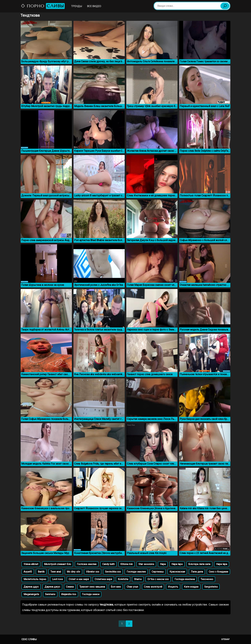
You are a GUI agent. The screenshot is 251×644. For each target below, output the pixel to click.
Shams (138, 579)
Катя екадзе (191, 587)
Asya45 (28, 572)
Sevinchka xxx (113, 572)
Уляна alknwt (31, 564)
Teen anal (56, 572)
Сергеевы (158, 572)
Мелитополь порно (35, 579)
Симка (70, 587)
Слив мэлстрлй (153, 587)
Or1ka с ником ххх (158, 579)
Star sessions (146, 564)
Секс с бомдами (218, 572)
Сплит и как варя (79, 579)
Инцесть (173, 587)
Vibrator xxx (93, 572)
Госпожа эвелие (87, 564)
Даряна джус (52, 587)
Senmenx (50, 594)
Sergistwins (211, 587)
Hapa (163, 564)
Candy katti (108, 564)
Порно (43, 6)
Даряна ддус (31, 587)
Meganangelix (31, 594)
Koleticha (123, 579)
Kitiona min (127, 564)
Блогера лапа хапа (199, 564)
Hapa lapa (222, 564)
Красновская (177, 572)
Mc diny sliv (73, 572)
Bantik (41, 572)
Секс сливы (29, 639)
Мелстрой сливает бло (58, 564)
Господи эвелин (136, 572)
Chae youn (132, 587)
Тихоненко (207, 579)
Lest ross (57, 579)
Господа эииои (91, 594)
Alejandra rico (69, 594)
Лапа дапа (197, 572)
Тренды (77, 6)
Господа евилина (185, 579)
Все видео (94, 6)
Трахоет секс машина (92, 587)
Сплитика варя (103, 579)
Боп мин (116, 587)
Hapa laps (177, 564)
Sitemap (225, 639)
